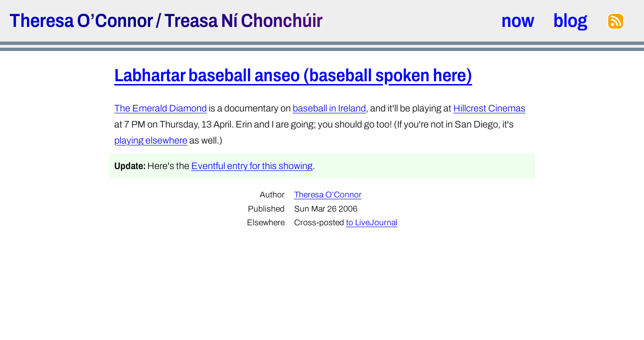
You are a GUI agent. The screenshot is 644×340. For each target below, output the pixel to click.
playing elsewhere (151, 140)
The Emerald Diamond (161, 108)
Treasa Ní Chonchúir (243, 21)
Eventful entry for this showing (252, 166)
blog (570, 21)
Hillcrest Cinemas (489, 108)
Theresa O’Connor (81, 21)
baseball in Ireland (329, 108)
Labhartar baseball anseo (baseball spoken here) (293, 75)
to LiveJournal (372, 223)
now (518, 21)
